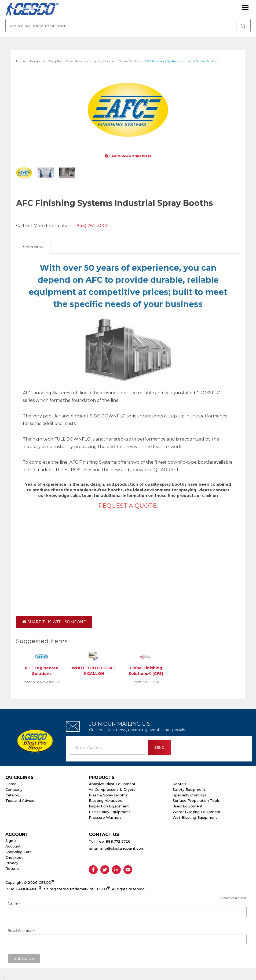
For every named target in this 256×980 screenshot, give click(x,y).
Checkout (14, 857)
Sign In (11, 840)
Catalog (12, 795)
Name (14, 904)
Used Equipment (188, 806)
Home (11, 784)
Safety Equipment (189, 789)
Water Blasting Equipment (197, 812)
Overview (33, 247)
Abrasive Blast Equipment (112, 784)
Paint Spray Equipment (109, 812)
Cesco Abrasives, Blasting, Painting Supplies (32, 9)
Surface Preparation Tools (196, 800)
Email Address (21, 931)
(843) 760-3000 (92, 226)
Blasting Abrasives (105, 800)
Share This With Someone (54, 622)
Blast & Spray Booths (108, 795)
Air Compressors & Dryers (112, 789)
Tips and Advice (20, 800)
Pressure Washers (105, 817)
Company (14, 789)
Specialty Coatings (189, 795)
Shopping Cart (18, 852)
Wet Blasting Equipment (195, 817)
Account (13, 846)
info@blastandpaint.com (122, 848)
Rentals (179, 784)
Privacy (12, 863)
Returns (12, 868)
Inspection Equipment (109, 806)
